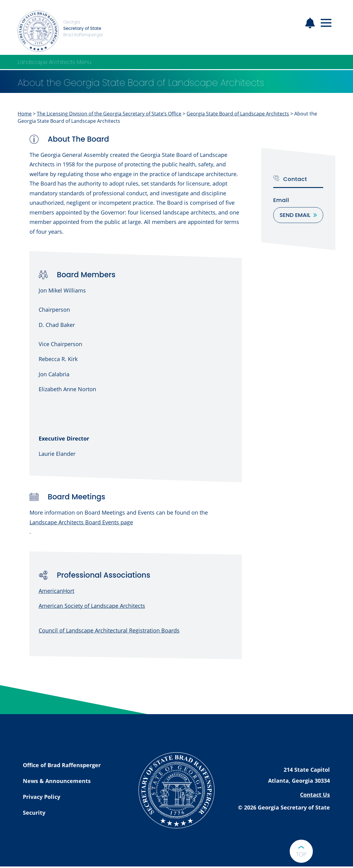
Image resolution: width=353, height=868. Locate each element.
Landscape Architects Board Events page (81, 522)
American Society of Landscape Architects (92, 606)
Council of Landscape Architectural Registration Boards (109, 630)
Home (25, 114)
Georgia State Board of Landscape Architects (238, 114)
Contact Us (315, 795)
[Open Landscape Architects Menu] (329, 62)
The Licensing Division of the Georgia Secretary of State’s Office (109, 114)
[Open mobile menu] (326, 23)
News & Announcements (57, 781)
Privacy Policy (42, 797)
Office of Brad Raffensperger (62, 765)
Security (34, 813)
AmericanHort (56, 591)
